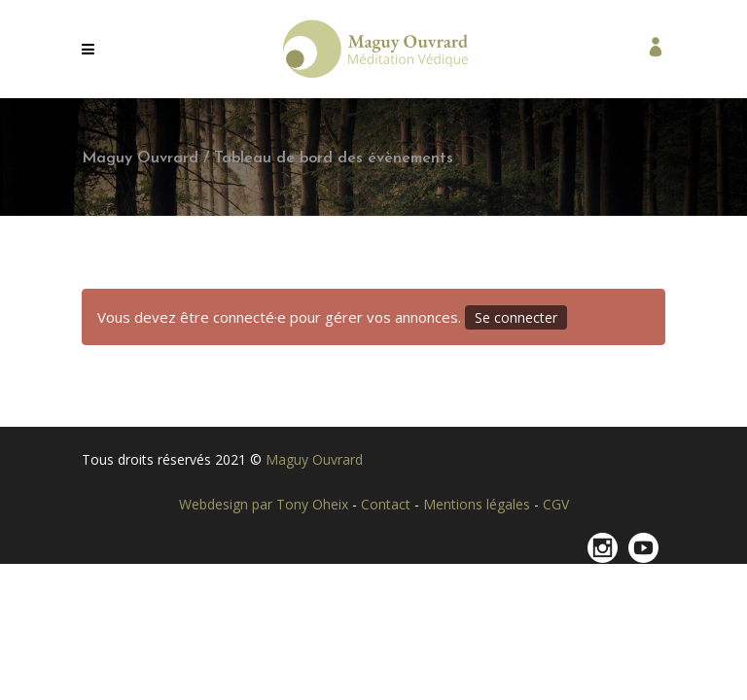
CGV (556, 504)
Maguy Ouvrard (140, 158)
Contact (388, 504)
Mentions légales (479, 504)
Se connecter (516, 317)
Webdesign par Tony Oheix (266, 504)
